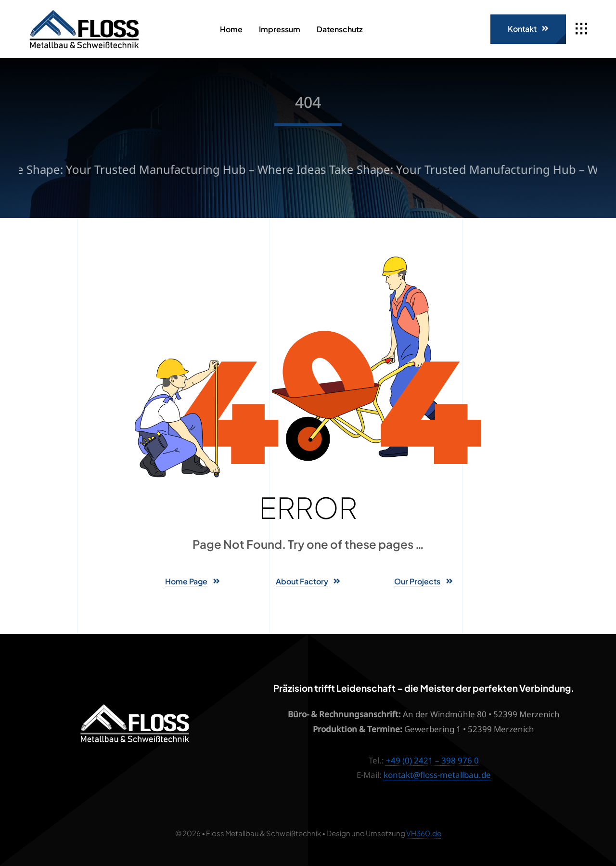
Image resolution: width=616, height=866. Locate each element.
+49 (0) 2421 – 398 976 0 (432, 760)
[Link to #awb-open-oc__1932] (581, 29)
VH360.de (424, 833)
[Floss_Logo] (84, 14)
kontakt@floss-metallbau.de (437, 775)
